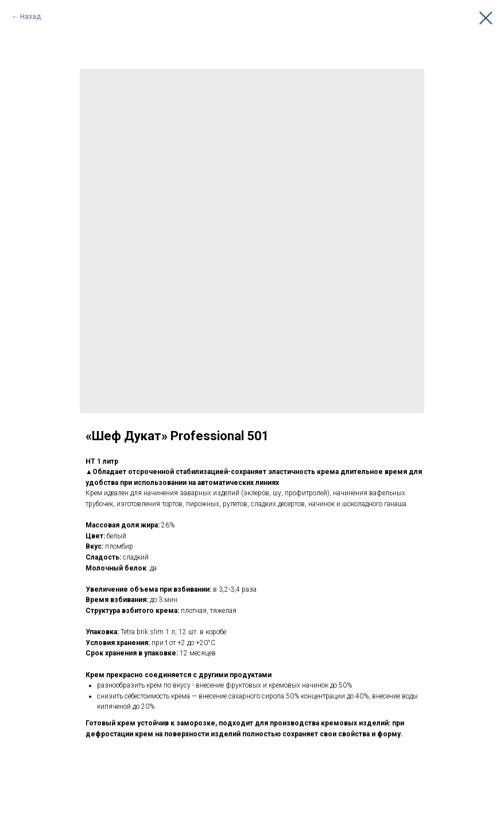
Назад (30, 17)
